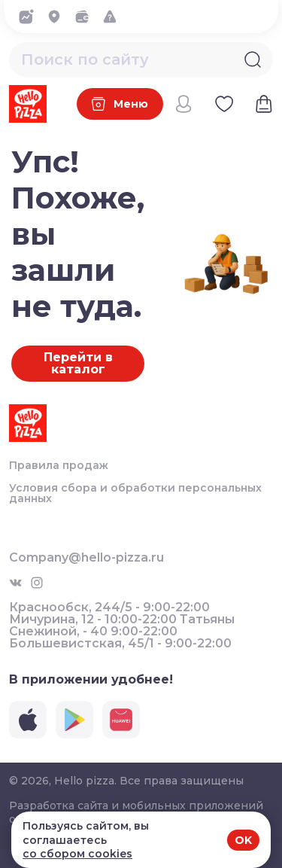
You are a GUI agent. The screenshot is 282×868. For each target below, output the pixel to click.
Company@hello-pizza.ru (86, 558)
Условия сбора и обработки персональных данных (135, 493)
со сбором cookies (77, 854)
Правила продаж (59, 465)
